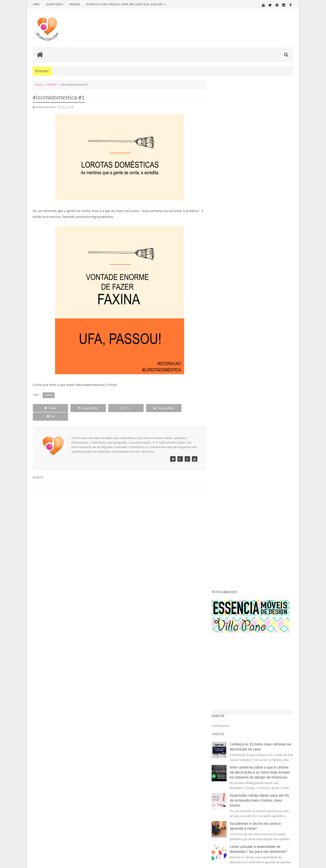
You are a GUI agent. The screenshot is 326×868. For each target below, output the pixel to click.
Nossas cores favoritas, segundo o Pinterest (251, 530)
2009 (223, 562)
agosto (228, 428)
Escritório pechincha (235, 525)
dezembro (231, 405)
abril (227, 451)
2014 (223, 394)
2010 (223, 556)
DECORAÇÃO (280, 669)
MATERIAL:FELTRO (227, 707)
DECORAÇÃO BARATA (232, 674)
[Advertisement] (119, 524)
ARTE (290, 664)
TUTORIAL (285, 728)
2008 (223, 568)
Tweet (49, 408)
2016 (223, 383)
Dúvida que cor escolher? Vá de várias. (247, 496)
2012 (223, 545)
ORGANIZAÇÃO (282, 711)
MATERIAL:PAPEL (280, 707)
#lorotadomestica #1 (236, 467)
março (228, 457)
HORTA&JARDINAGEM (279, 690)
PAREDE (221, 715)
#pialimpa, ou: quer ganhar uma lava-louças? (252, 490)
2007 (223, 574)
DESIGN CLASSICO (231, 679)
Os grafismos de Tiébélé (239, 473)
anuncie (74, 4)
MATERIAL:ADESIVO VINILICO (236, 698)
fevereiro (230, 462)
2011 (223, 551)
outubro (229, 416)
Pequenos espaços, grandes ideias (245, 519)
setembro (230, 422)
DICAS (260, 679)
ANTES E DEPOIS (253, 664)
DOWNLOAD (284, 679)
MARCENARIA (285, 694)
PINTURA (272, 715)
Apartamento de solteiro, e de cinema (247, 479)
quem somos (54, 4)
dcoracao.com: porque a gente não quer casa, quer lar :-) (125, 4)
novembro (231, 411)
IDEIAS (238, 694)
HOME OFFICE (255, 690)
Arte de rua (230, 508)
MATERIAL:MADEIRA (253, 707)
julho (227, 434)
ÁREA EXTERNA (272, 733)
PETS (261, 716)
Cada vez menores (234, 502)
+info (36, 4)
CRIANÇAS (250, 670)
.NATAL (221, 664)
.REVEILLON (234, 665)
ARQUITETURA (276, 664)
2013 (223, 400)
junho (227, 439)
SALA (243, 729)
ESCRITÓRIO (255, 684)
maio (227, 445)
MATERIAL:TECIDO (254, 711)
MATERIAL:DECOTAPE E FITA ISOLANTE (268, 703)
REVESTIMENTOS (226, 729)
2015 (223, 388)
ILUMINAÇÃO (259, 694)
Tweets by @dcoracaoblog (233, 769)
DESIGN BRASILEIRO (279, 674)
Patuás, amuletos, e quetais (240, 513)
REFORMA (288, 724)
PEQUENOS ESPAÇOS (242, 715)
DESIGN (257, 674)
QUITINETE (252, 724)
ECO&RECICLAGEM (230, 684)
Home (39, 85)
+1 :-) (118, 408)
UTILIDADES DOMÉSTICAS (228, 733)
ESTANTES (273, 684)
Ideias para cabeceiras (237, 485)
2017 (223, 377)
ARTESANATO (224, 670)
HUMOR (52, 85)
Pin (188, 408)
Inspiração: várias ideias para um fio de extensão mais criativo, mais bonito (263, 296)
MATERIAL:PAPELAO (227, 711)
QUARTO (238, 720)
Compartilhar (84, 408)
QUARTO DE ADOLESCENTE (262, 720)
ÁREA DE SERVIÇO (252, 733)
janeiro (228, 538)
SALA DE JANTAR (262, 729)
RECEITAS (270, 724)
